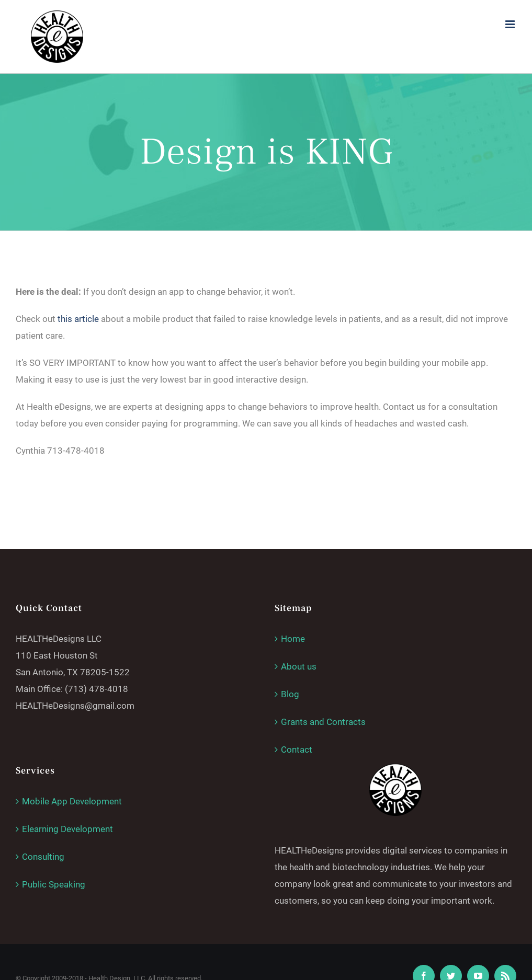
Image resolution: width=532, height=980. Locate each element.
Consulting (43, 857)
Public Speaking (54, 884)
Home (293, 639)
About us (299, 666)
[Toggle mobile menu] (511, 24)
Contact (297, 750)
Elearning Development (67, 829)
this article (78, 319)
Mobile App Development (72, 801)
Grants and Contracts (323, 722)
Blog (290, 694)
